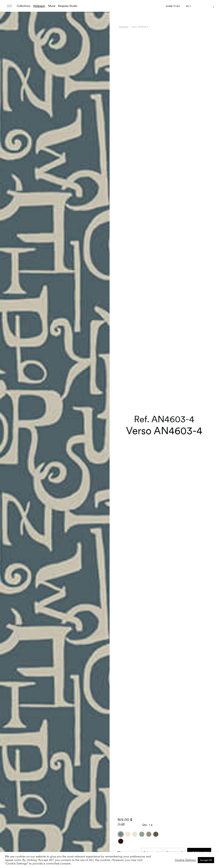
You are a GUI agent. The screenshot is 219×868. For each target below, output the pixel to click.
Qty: (145, 232)
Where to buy (173, 6)
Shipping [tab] (124, 353)
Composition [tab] (127, 341)
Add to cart (199, 259)
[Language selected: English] (188, 6)
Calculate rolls (175, 259)
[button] (102, 206)
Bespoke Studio (68, 6)
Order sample (152, 259)
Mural (52, 6)
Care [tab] (122, 345)
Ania (160, 336)
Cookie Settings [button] (185, 860)
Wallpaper (39, 6)
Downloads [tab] (126, 349)
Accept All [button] (206, 860)
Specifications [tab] (127, 336)
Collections (23, 6)
